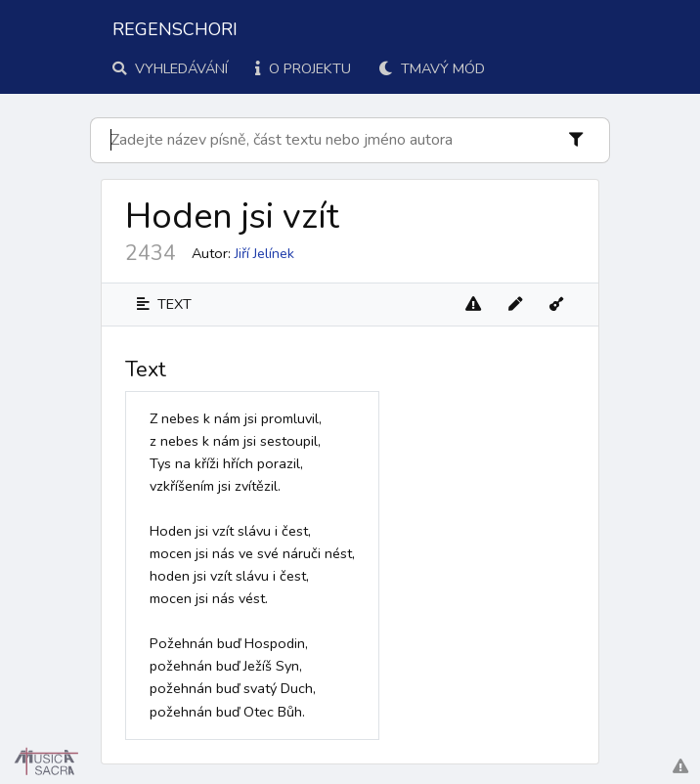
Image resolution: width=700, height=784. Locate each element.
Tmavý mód (432, 68)
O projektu (303, 68)
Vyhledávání (170, 68)
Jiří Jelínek (264, 253)
